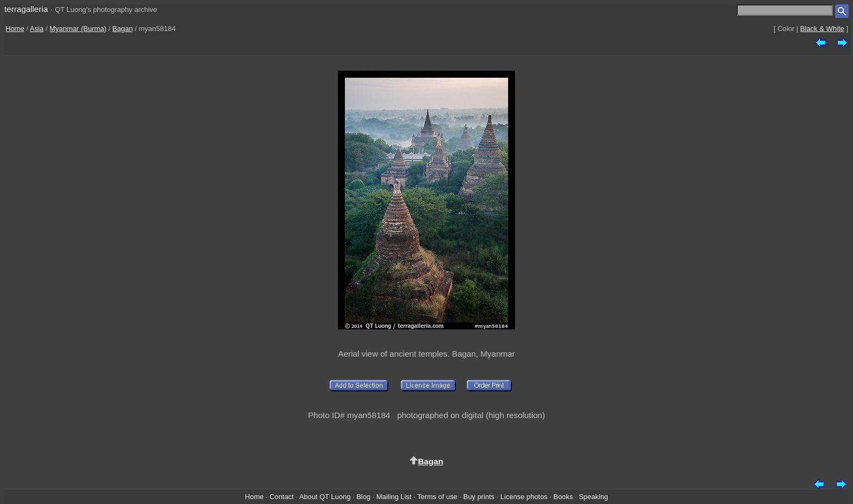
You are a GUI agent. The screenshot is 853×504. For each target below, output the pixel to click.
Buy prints (479, 497)
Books (563, 497)
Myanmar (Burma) (78, 29)
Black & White (822, 29)
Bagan (123, 29)
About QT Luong (325, 497)
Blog (363, 497)
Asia (37, 29)
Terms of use (437, 497)
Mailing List (394, 497)
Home (15, 29)
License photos (524, 497)
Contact (281, 497)
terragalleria (26, 9)
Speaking (594, 497)
